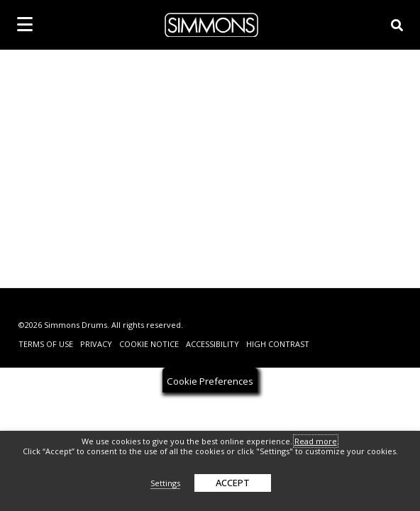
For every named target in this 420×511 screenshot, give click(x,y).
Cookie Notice (149, 344)
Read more (316, 441)
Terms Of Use (46, 344)
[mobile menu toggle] (25, 24)
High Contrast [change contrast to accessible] (278, 344)
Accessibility (212, 344)
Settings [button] (165, 483)
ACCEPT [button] (233, 483)
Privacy (96, 344)
